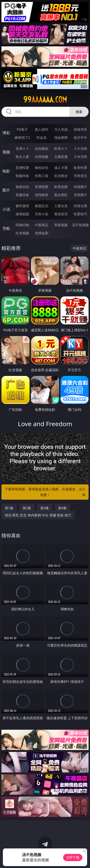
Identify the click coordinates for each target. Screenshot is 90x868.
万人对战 (61, 129)
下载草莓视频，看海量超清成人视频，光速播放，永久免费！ (46, 492)
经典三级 (42, 176)
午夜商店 (42, 225)
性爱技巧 (80, 214)
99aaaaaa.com (45, 100)
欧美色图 (61, 187)
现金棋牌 (61, 137)
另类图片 (80, 195)
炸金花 (42, 137)
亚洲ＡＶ (22, 148)
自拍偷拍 (42, 148)
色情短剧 (42, 233)
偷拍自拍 (42, 168)
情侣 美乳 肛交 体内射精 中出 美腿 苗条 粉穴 (38, 515)
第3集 (45, 508)
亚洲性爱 (22, 168)
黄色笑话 (61, 214)
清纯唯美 (42, 195)
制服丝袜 (22, 176)
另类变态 (80, 176)
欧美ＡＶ (61, 148)
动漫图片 (80, 187)
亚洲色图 (42, 187)
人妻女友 (61, 206)
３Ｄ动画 (80, 148)
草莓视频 (61, 225)
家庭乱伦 (42, 206)
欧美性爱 (80, 168)
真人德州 (42, 129)
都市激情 (22, 206)
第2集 (27, 508)
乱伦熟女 (61, 176)
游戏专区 (80, 129)
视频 (6, 152)
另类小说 (42, 214)
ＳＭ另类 (80, 157)
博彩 (6, 133)
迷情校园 (22, 214)
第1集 (9, 508)
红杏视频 (22, 233)
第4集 (62, 508)
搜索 (79, 112)
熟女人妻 (22, 157)
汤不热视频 (80, 225)
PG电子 (22, 129)
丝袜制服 (42, 157)
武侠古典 (80, 206)
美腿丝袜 (22, 195)
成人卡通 (61, 168)
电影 (6, 171)
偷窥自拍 (22, 187)
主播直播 (61, 157)
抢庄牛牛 (80, 137)
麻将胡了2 (22, 137)
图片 (6, 190)
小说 (6, 209)
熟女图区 (61, 195)
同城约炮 (22, 225)
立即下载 (73, 857)
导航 (6, 228)
